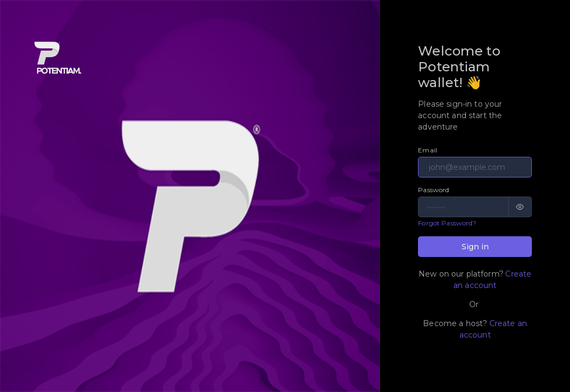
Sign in (475, 247)
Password (433, 190)
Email (428, 150)
